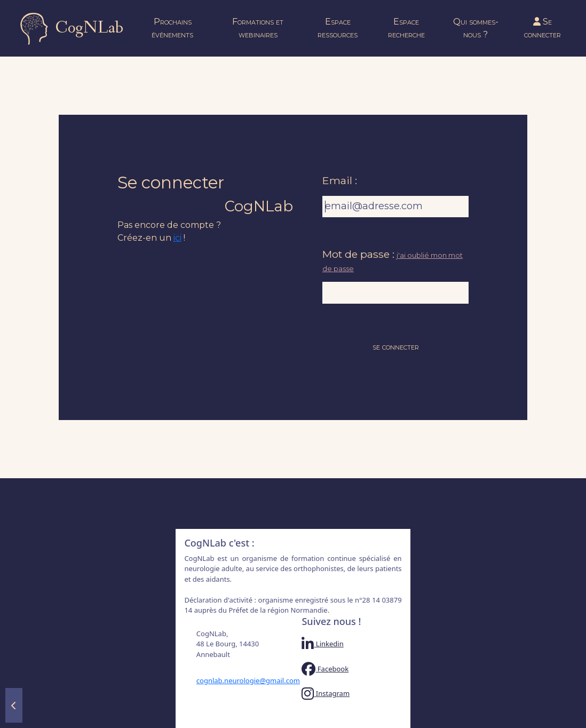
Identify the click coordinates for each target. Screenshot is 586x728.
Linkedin (322, 644)
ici (177, 238)
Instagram (326, 693)
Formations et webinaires (258, 28)
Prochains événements (172, 28)
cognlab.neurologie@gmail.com (240, 680)
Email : (340, 180)
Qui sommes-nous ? (476, 28)
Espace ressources (338, 28)
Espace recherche (406, 28)
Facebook (325, 669)
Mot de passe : (358, 254)
